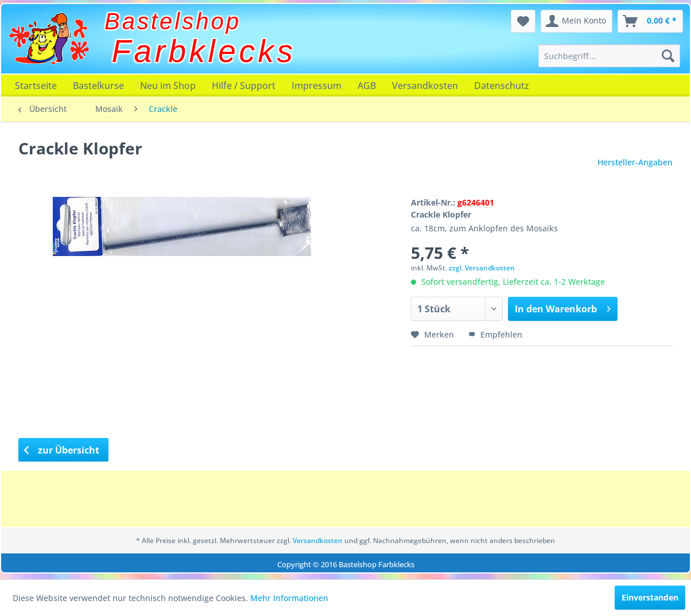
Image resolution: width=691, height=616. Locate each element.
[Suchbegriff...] (609, 56)
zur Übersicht (62, 450)
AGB (367, 86)
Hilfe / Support (244, 86)
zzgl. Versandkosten (482, 268)
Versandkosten (425, 86)
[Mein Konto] (577, 21)
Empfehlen (495, 334)
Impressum (317, 86)
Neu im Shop (168, 86)
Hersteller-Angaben (635, 162)
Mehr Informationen (289, 598)
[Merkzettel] (523, 21)
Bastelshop (173, 21)
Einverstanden (650, 597)
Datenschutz (502, 86)
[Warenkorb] (650, 21)
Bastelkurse (98, 86)
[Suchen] (668, 56)
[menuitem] (609, 56)
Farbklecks (204, 51)
